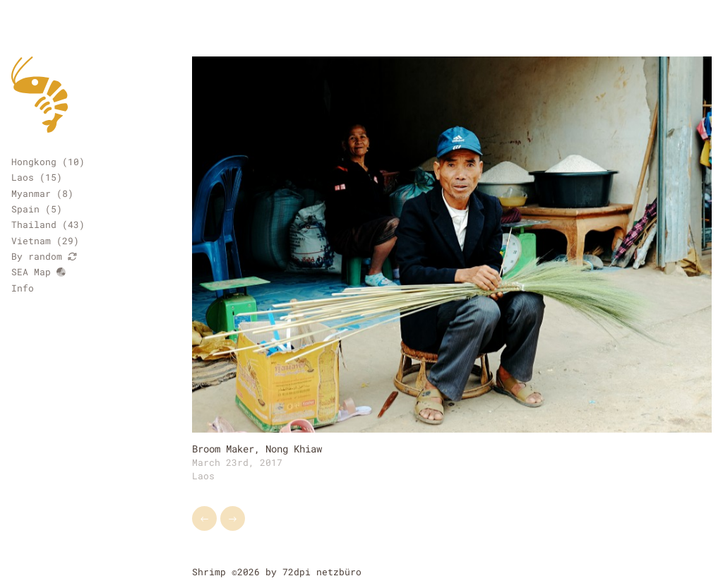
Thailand (34, 224)
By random (44, 256)
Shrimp (209, 572)
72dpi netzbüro (322, 572)
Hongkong (34, 162)
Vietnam (31, 241)
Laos (23, 177)
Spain (25, 209)
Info (23, 288)
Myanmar (31, 193)
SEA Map (38, 272)
